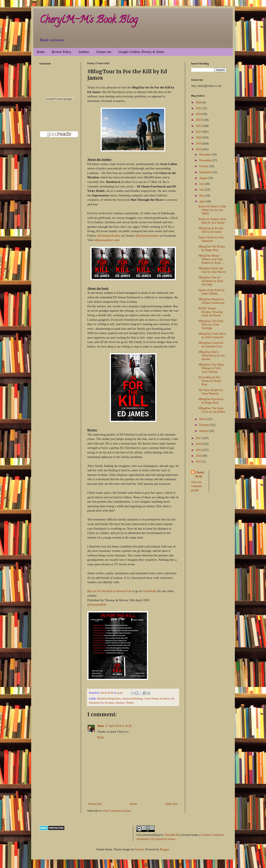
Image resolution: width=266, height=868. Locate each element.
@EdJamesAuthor (109, 236)
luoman (139, 849)
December (205, 155)
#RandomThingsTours (109, 699)
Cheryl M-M (200, 474)
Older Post (172, 804)
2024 (199, 114)
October (204, 166)
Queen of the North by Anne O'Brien (212, 292)
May (202, 196)
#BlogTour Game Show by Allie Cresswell (212, 335)
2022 (199, 126)
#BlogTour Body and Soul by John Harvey (212, 270)
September (206, 172)
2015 (199, 450)
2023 (199, 120)
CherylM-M (171, 835)
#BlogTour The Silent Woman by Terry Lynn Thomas (211, 368)
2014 (199, 456)
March (203, 419)
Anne (101, 726)
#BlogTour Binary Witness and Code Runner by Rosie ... (211, 259)
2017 (199, 438)
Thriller (130, 703)
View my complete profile (196, 486)
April (203, 201)
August (204, 178)
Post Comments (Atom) (117, 811)
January (204, 431)
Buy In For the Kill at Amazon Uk (109, 591)
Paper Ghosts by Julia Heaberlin (211, 239)
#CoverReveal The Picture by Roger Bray (210, 381)
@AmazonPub (97, 604)
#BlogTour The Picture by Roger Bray (212, 248)
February (205, 425)
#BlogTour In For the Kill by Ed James (211, 230)
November (206, 160)
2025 (199, 108)
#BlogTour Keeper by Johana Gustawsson (211, 301)
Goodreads (150, 591)
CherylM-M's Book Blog (89, 21)
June (202, 190)
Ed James (110, 703)
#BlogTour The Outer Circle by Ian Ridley (212, 410)
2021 (199, 132)
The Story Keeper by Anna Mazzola (211, 392)
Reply (101, 737)
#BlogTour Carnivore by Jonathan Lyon (211, 345)
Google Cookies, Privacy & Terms (141, 52)
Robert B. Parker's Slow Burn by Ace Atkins (212, 221)
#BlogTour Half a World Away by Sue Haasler (212, 356)
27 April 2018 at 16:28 (118, 726)
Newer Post (95, 804)
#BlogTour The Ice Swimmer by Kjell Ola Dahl (211, 281)
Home (41, 52)
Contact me (104, 52)
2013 (199, 462)
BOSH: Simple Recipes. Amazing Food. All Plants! (211, 312)
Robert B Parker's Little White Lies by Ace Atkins (212, 210)
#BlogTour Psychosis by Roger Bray (211, 401)
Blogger (164, 849)
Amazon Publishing (132, 699)
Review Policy (62, 52)
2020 (199, 138)
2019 (199, 144)
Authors (84, 52)
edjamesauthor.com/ (107, 240)
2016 (199, 444)
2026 (199, 102)
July (202, 184)
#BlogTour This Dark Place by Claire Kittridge (211, 325)
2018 (199, 149)
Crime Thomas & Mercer (157, 699)
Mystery (120, 703)
